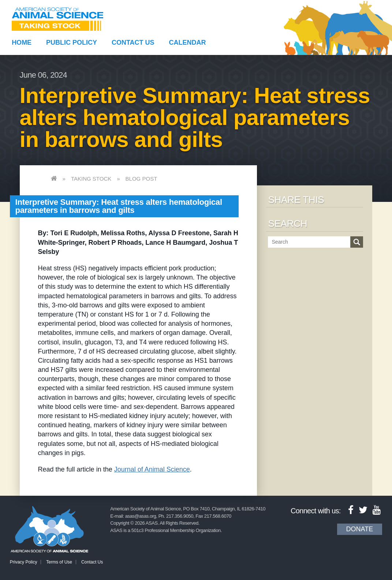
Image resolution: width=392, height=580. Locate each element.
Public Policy (72, 43)
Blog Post (141, 179)
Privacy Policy (24, 562)
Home (22, 43)
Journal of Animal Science (152, 469)
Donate (360, 529)
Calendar (187, 43)
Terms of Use (59, 562)
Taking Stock (91, 179)
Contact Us (133, 43)
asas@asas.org (141, 516)
